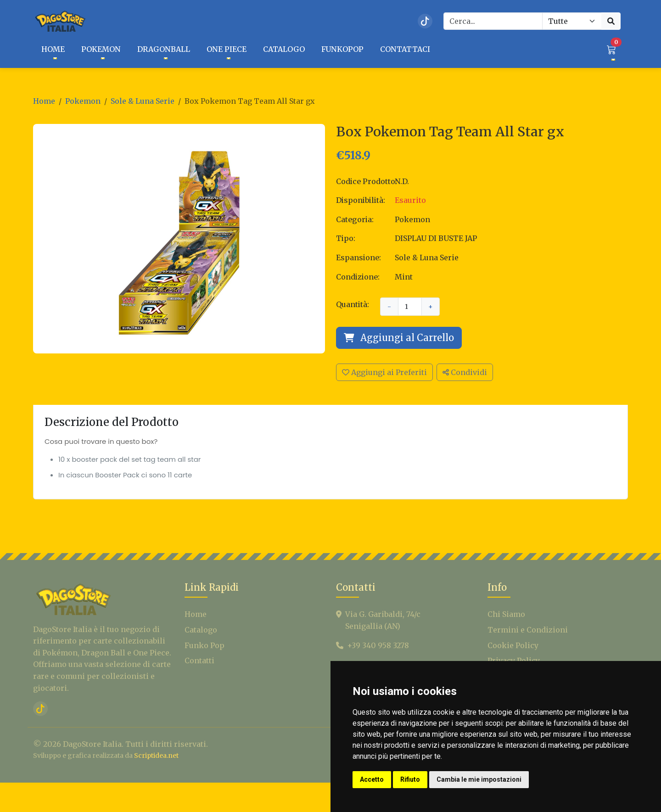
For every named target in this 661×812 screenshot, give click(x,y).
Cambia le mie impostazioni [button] (479, 779)
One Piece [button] (227, 49)
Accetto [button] (372, 779)
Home (44, 101)
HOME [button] (53, 49)
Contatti (199, 679)
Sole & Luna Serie (143, 101)
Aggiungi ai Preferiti (384, 372)
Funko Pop (204, 664)
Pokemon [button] (101, 49)
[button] (611, 50)
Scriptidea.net (156, 774)
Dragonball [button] (164, 49)
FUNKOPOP (342, 49)
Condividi (465, 372)
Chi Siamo (506, 633)
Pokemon (83, 101)
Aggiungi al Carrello (399, 338)
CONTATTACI (405, 49)
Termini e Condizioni (528, 649)
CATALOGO (284, 49)
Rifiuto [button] (410, 779)
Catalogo (201, 649)
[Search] (493, 21)
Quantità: (353, 304)
